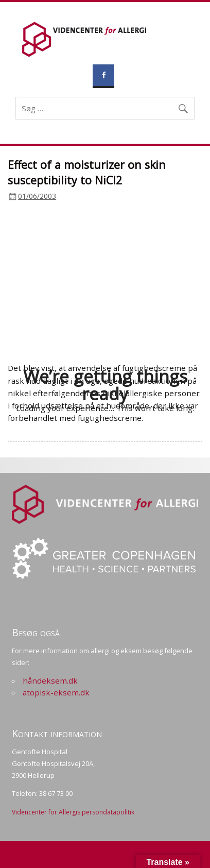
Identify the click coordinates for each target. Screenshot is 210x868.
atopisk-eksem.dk (56, 692)
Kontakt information (57, 733)
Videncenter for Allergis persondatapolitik (73, 812)
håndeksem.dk (50, 680)
